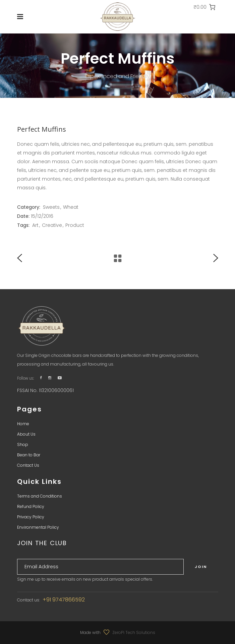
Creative (52, 225)
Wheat (71, 207)
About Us (26, 434)
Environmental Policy (38, 527)
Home (23, 424)
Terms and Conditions (40, 496)
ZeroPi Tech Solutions (134, 632)
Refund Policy (31, 506)
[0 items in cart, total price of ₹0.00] (205, 7)
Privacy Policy (31, 517)
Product (75, 225)
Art (35, 225)
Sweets (51, 207)
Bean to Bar (29, 455)
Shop (23, 444)
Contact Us (28, 465)
